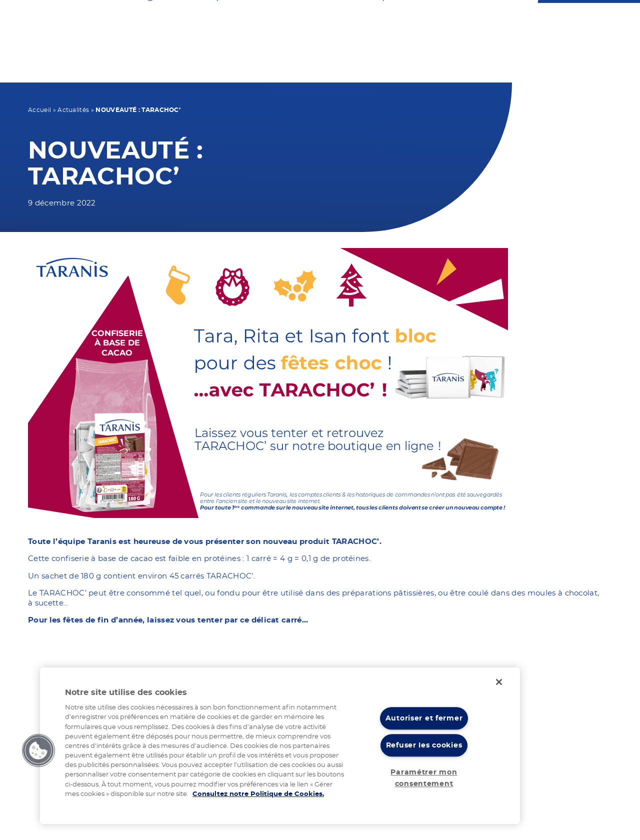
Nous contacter (324, 23)
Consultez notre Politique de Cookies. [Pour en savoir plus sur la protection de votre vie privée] (258, 794)
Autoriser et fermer (424, 718)
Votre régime (155, 69)
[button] (38, 750)
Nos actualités (486, 69)
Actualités (73, 110)
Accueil (39, 110)
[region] (280, 746)
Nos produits (238, 69)
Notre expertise (394, 69)
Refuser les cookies (424, 746)
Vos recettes (316, 69)
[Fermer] (499, 682)
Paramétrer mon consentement (424, 778)
